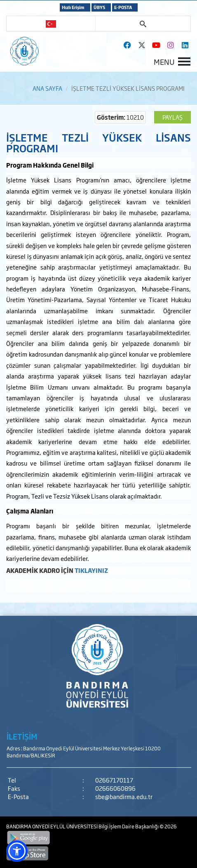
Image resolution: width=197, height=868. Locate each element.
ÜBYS (99, 7)
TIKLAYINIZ (91, 570)
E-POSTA (123, 7)
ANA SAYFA (47, 88)
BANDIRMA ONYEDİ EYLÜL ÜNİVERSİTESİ (52, 826)
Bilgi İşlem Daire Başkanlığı (129, 826)
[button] (17, 851)
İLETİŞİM (22, 736)
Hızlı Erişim (73, 7)
